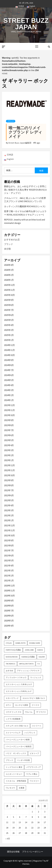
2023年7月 (9, 430)
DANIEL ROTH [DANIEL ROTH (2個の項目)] (20, 643)
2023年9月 (9, 420)
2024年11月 (9, 350)
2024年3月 (9, 390)
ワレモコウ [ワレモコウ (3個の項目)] (10, 788)
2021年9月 (9, 540)
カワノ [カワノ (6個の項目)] (9, 705)
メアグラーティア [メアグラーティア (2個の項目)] (33, 767)
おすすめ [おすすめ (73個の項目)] (9, 671)
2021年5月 (9, 560)
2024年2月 (9, 395)
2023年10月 (9, 415)
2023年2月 (9, 455)
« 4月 (8, 839)
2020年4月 (9, 626)
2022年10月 (9, 475)
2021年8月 (9, 546)
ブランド (11, 121)
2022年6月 (9, 495)
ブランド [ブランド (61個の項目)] (9, 760)
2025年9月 (9, 300)
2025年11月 (9, 290)
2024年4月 (9, 385)
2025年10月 (9, 295)
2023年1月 (9, 460)
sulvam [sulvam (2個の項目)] (42, 657)
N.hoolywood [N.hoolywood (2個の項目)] (12, 657)
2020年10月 (9, 596)
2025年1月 (9, 340)
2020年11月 (9, 591)
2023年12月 (9, 405)
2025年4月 (9, 325)
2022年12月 (9, 465)
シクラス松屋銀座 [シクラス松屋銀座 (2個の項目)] (13, 719)
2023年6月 (9, 435)
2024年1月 (9, 400)
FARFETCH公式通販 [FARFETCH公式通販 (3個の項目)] (13, 650)
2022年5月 (9, 500)
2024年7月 (9, 370)
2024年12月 (9, 345)
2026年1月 (9, 280)
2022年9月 (9, 480)
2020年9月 (9, 601)
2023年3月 (9, 450)
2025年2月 (9, 335)
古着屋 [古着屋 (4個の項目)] (22, 788)
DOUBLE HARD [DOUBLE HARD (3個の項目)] (35, 643)
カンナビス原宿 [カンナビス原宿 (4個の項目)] (22, 705)
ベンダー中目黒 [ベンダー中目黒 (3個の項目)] (23, 760)
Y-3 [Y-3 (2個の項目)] (39, 664)
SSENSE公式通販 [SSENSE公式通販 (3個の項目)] (28, 657)
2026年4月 (9, 265)
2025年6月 (9, 315)
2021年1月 (9, 581)
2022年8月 (9, 485)
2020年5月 (9, 621)
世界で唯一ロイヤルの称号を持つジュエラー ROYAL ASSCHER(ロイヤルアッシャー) (25, 213)
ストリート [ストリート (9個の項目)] (37, 726)
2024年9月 (9, 360)
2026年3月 (9, 270)
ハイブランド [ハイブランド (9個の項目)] (30, 733)
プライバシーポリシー (33, 852)
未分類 (7, 249)
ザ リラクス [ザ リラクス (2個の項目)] (41, 712)
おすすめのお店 (12, 240)
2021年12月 (9, 525)
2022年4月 (9, 505)
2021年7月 (9, 550)
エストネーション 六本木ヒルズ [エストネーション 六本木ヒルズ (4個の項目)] (19, 684)
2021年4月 (9, 566)
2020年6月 (9, 616)
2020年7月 (9, 611)
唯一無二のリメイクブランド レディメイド (25, 132)
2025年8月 (9, 305)
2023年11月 (9, 410)
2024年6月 (9, 375)
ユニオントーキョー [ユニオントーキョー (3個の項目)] (14, 774)
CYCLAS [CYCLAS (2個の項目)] (9, 643)
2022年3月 (9, 510)
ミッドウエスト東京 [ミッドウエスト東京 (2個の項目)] (14, 767)
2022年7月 (9, 490)
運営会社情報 (13, 852)
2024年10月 (9, 355)
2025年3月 (9, 330)
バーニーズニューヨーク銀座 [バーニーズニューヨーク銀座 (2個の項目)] (18, 740)
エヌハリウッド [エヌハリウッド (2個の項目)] (12, 698)
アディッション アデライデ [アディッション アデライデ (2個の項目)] (28, 671)
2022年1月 (9, 520)
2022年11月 (9, 470)
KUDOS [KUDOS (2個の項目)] (40, 650)
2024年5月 (9, 380)
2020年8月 (9, 606)
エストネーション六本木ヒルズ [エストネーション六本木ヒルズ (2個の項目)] (19, 691)
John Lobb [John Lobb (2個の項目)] (29, 650)
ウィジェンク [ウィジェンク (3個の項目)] (36, 677)
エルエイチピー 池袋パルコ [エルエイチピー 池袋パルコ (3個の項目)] (34, 698)
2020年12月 (9, 586)
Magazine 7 (38, 861)
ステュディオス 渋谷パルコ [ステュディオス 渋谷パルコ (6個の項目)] (17, 726)
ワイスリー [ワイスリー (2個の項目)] (34, 781)
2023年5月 (9, 440)
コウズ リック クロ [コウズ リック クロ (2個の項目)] (14, 712)
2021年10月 (9, 536)
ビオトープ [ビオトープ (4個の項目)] (34, 753)
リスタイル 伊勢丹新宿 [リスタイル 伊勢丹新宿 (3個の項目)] (16, 781)
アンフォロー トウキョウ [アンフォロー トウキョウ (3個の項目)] (16, 677)
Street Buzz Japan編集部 (20, 143)
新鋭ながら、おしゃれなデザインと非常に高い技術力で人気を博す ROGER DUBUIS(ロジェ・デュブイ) (25, 190)
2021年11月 (9, 530)
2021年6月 (9, 556)
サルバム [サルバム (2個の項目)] (29, 712)
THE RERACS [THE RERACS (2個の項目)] (11, 664)
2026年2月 (9, 275)
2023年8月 (9, 425)
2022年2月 (9, 515)
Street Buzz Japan (26, 24)
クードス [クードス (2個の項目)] (35, 705)
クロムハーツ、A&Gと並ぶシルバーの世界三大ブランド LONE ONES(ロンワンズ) (25, 200)
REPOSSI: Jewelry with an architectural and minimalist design (25, 221)
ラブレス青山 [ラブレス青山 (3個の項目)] (32, 774)
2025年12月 (9, 285)
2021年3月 (9, 571)
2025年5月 (9, 320)
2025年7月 (9, 310)
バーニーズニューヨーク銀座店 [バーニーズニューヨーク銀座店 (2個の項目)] (19, 746)
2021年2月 (9, 576)
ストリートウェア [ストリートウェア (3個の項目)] (13, 733)
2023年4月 (9, 445)
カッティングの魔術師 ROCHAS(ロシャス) (25, 206)
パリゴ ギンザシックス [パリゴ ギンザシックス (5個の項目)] (16, 753)
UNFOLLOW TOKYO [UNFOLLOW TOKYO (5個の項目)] (26, 664)
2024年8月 (9, 365)
